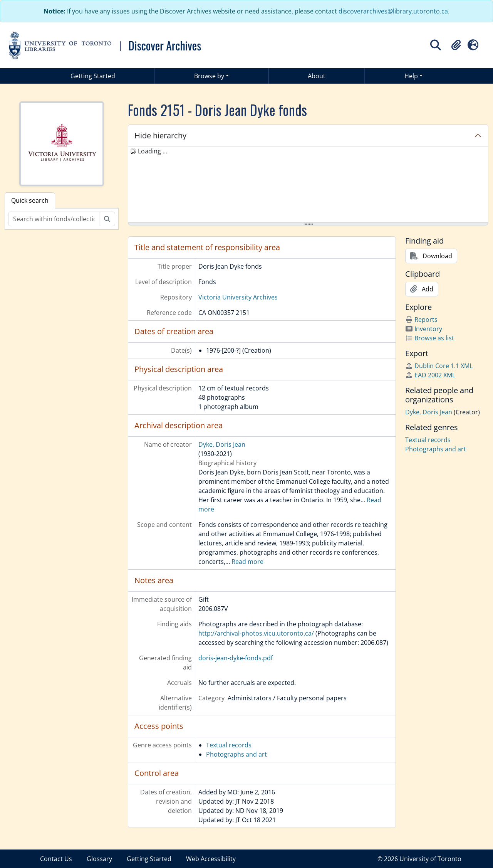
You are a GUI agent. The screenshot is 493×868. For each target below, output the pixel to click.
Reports (421, 320)
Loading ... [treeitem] (153, 151)
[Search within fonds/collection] (54, 219)
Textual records (229, 745)
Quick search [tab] (30, 200)
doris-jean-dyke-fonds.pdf (236, 658)
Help (411, 76)
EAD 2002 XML (430, 375)
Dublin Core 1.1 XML (439, 366)
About (317, 76)
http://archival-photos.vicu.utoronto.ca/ (256, 633)
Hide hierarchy (160, 135)
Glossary (99, 859)
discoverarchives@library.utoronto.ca (393, 11)
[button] (456, 45)
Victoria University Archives (238, 297)
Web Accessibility (211, 859)
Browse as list (430, 338)
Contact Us (56, 859)
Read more (247, 562)
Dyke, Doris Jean (222, 444)
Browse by (209, 76)
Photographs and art (236, 754)
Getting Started (93, 76)
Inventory (424, 329)
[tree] (308, 185)
